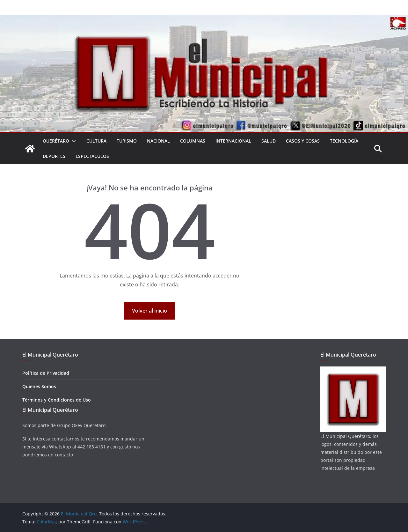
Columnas (193, 141)
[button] (73, 141)
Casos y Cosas (303, 141)
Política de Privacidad (46, 373)
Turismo (127, 141)
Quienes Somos (39, 386)
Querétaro (56, 141)
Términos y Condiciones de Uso (57, 400)
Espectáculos (92, 156)
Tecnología (344, 141)
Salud (269, 141)
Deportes (54, 156)
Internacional (233, 141)
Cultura (96, 141)
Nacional (158, 141)
